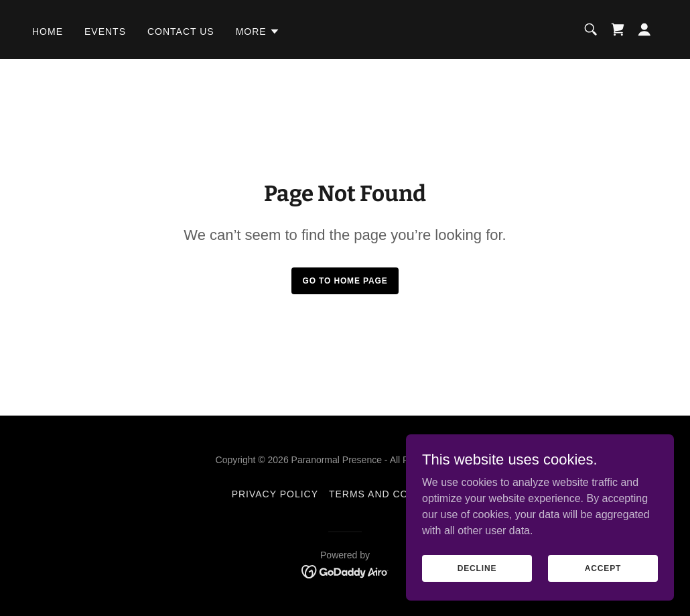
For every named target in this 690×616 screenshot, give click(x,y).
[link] (618, 29)
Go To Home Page (345, 281)
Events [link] (105, 32)
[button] (258, 32)
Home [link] (48, 32)
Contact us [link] (181, 32)
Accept (603, 568)
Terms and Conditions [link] (394, 494)
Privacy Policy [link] (275, 494)
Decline (477, 568)
